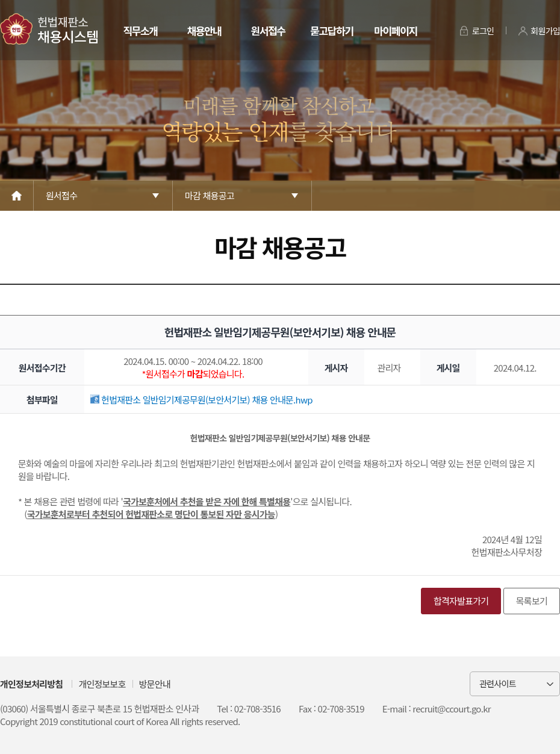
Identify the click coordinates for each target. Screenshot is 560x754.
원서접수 (268, 30)
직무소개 (140, 30)
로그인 (483, 31)
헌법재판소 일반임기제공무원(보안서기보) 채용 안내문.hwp (201, 400)
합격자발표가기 (461, 601)
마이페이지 (395, 30)
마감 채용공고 (210, 195)
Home (17, 196)
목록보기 (532, 601)
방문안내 (155, 684)
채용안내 (204, 30)
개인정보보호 (102, 684)
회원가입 (545, 31)
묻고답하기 (331, 30)
